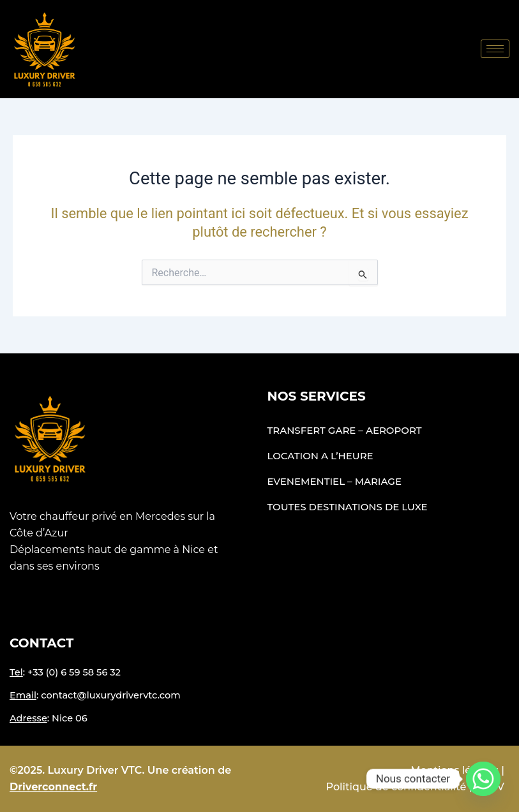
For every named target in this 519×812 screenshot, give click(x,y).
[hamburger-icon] (495, 49)
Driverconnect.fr (53, 787)
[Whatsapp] (483, 779)
